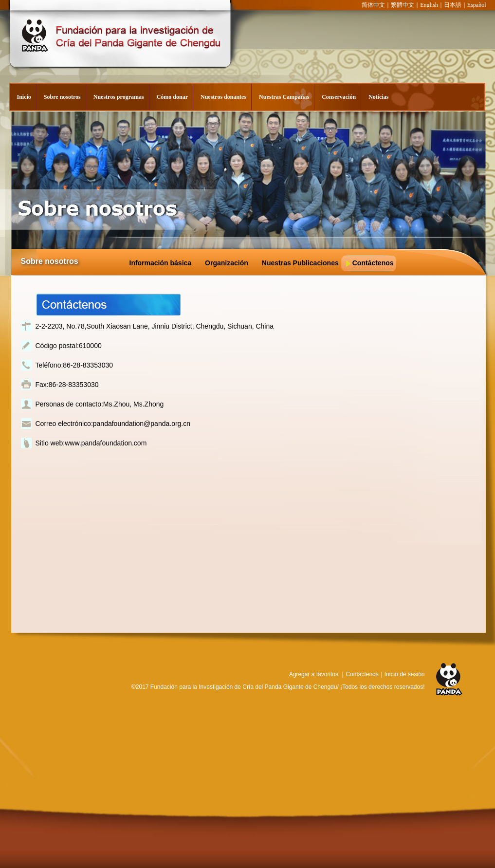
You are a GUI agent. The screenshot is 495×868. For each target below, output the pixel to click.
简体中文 (373, 5)
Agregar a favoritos (314, 674)
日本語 (453, 5)
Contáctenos (362, 674)
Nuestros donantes (223, 97)
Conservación (339, 97)
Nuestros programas (119, 97)
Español (477, 5)
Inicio (24, 97)
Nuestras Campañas (284, 97)
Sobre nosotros (62, 97)
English (429, 5)
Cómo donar (172, 97)
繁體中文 (403, 5)
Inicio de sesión (405, 674)
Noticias (378, 97)
